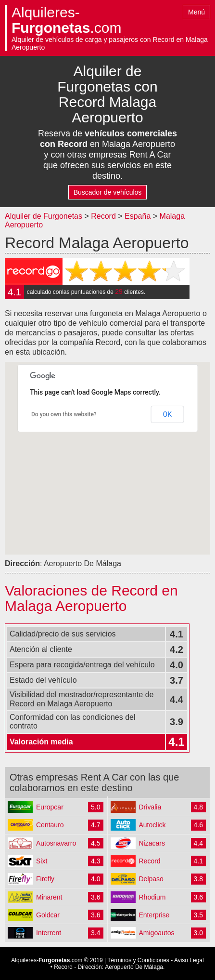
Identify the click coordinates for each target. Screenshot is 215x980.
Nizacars (152, 843)
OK (167, 414)
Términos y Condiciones (138, 960)
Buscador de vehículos (108, 192)
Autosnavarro (56, 843)
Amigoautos (157, 933)
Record (103, 216)
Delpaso (151, 879)
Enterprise (154, 915)
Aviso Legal (189, 960)
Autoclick (152, 825)
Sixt (42, 861)
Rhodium (152, 897)
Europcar (50, 807)
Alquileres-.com (66, 20)
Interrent (49, 933)
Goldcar (48, 915)
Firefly (45, 879)
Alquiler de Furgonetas (44, 216)
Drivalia (150, 807)
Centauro (50, 825)
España (139, 216)
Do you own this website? (64, 414)
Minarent (49, 897)
